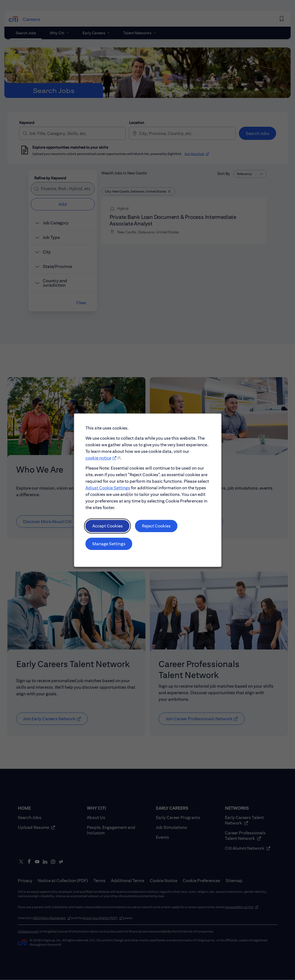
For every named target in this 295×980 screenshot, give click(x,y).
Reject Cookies (156, 527)
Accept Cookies (108, 527)
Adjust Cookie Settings (108, 489)
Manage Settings (109, 544)
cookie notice (98, 459)
